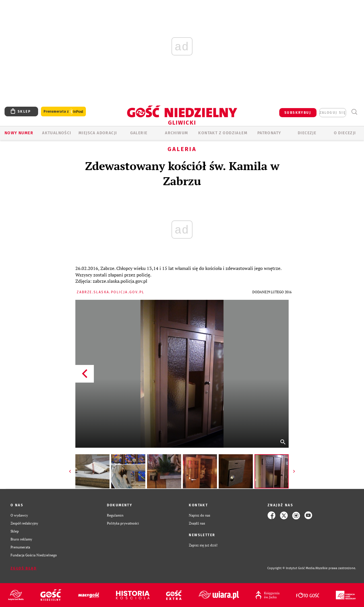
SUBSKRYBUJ (298, 113)
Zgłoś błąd (24, 568)
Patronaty (269, 133)
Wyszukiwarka (354, 112)
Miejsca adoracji (98, 133)
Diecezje (307, 133)
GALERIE (139, 133)
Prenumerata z (63, 112)
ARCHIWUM (176, 133)
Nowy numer (19, 133)
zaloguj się (333, 113)
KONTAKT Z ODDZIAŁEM (223, 133)
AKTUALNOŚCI (57, 133)
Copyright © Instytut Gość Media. (291, 568)
